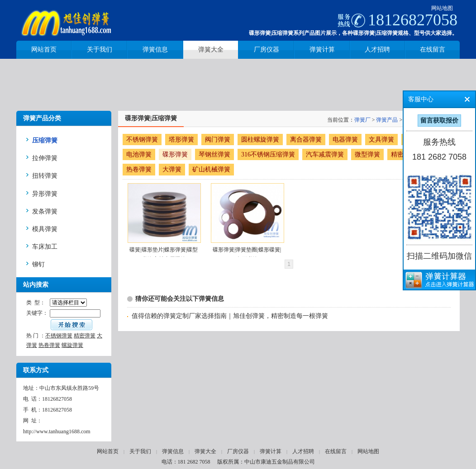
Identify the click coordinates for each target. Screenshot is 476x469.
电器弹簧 (345, 140)
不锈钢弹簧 (59, 336)
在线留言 (336, 451)
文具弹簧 (381, 140)
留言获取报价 (439, 121)
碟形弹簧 (175, 154)
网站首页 (108, 451)
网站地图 (442, 8)
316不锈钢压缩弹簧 (268, 154)
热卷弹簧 (49, 345)
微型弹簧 (367, 154)
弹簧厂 (362, 120)
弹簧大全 (205, 451)
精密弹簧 (85, 336)
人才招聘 (303, 451)
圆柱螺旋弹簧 (260, 140)
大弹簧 (172, 169)
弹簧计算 (271, 451)
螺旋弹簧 (72, 345)
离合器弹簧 (306, 140)
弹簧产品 (387, 120)
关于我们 (140, 451)
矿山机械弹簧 (211, 169)
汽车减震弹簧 (325, 154)
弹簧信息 (173, 451)
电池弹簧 (139, 154)
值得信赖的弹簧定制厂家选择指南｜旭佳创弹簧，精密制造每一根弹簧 (230, 316)
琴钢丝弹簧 (214, 154)
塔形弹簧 (181, 140)
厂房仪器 (238, 451)
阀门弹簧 (218, 140)
